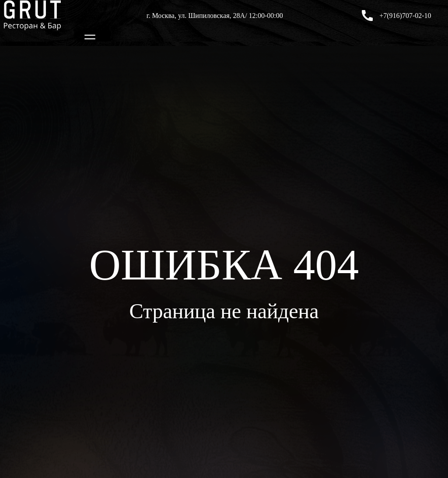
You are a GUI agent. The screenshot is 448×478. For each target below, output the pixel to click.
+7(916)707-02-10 (405, 16)
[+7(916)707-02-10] (367, 16)
